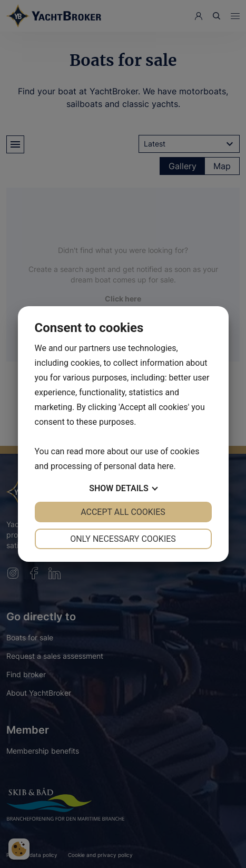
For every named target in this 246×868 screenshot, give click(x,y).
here (165, 466)
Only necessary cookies (123, 539)
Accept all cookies (123, 512)
